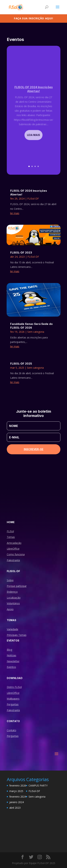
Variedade (13, 629)
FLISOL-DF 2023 (21, 253)
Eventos (11, 667)
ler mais (15, 213)
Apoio (10, 609)
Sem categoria (36, 332)
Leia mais (33, 139)
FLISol (10, 531)
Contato (12, 730)
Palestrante (13, 560)
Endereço (12, 592)
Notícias (12, 655)
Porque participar (17, 586)
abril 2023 (15, 808)
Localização (14, 598)
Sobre (10, 580)
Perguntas (13, 704)
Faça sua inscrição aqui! (33, 18)
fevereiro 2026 (18, 785)
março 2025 (16, 791)
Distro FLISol (14, 687)
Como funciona (16, 554)
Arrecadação (14, 543)
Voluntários (13, 603)
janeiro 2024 (17, 802)
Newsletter (13, 661)
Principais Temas (17, 635)
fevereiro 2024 (18, 797)
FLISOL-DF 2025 (21, 364)
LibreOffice (13, 549)
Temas (11, 537)
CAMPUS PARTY (38, 785)
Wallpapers (13, 699)
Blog (9, 650)
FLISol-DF (33, 199)
